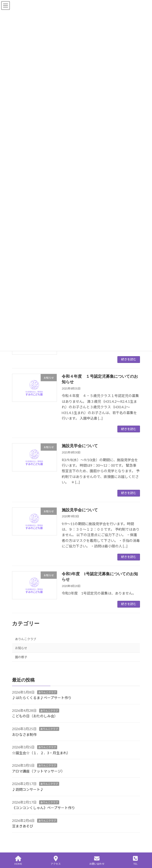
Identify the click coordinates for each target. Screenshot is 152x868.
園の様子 (21, 657)
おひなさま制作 (24, 734)
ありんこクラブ (26, 639)
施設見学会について (80, 446)
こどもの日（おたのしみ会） (35, 716)
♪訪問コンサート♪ (28, 789)
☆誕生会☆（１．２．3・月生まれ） (41, 753)
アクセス (56, 860)
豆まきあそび (23, 826)
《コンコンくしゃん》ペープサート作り (44, 808)
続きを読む (129, 359)
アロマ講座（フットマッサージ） (38, 771)
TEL (135, 860)
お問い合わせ (97, 860)
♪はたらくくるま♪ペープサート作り (42, 698)
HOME (18, 860)
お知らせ (21, 648)
